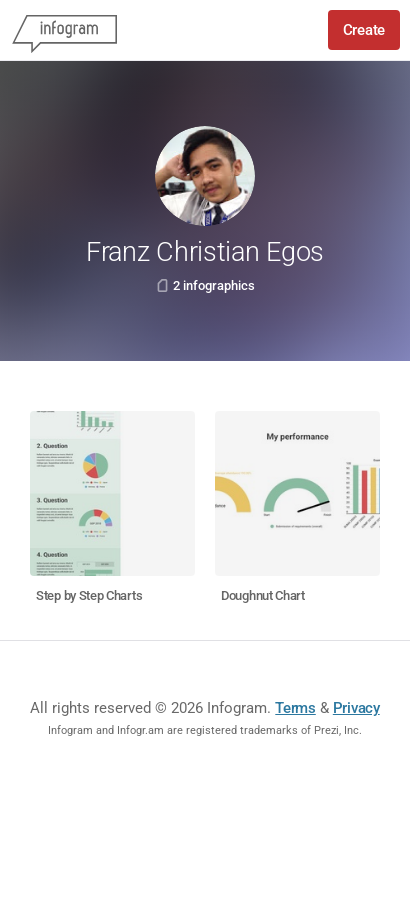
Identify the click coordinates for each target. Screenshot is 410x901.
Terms (295, 708)
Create (364, 30)
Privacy (356, 708)
